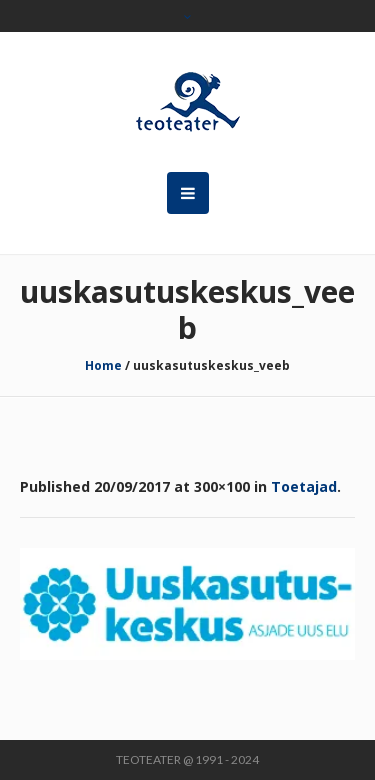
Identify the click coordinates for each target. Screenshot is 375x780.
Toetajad (304, 486)
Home (103, 365)
